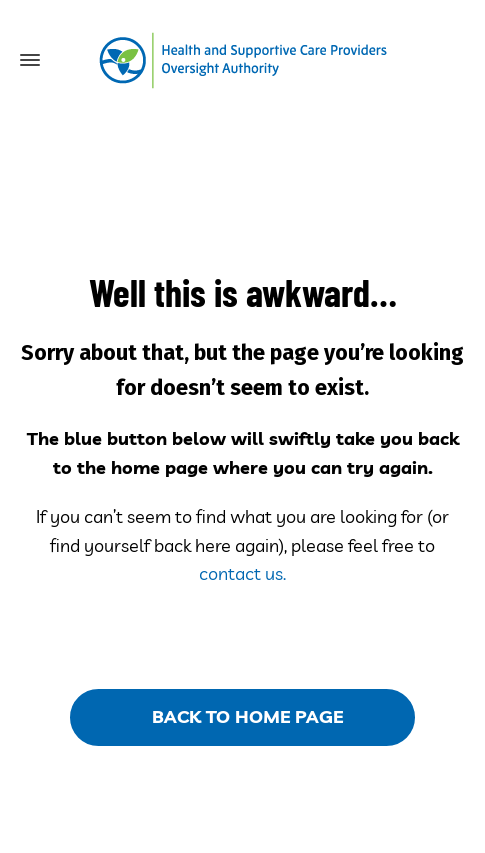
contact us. (242, 573)
